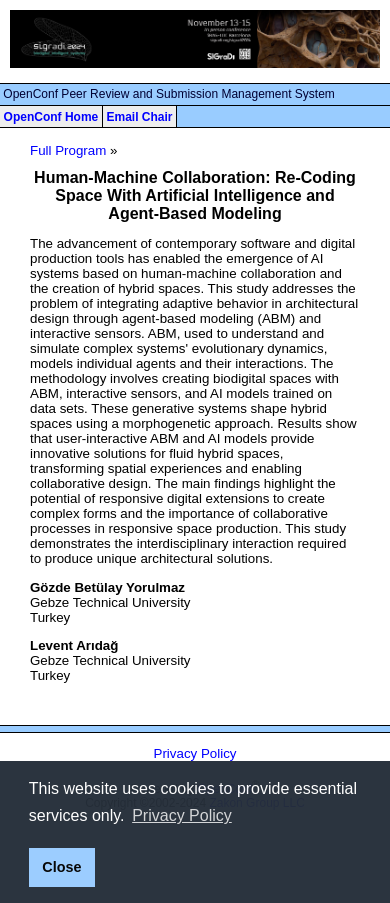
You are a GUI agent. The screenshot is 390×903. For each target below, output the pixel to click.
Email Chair (139, 117)
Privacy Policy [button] (182, 815)
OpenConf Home (51, 117)
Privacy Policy (195, 753)
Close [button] (61, 867)
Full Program (68, 150)
